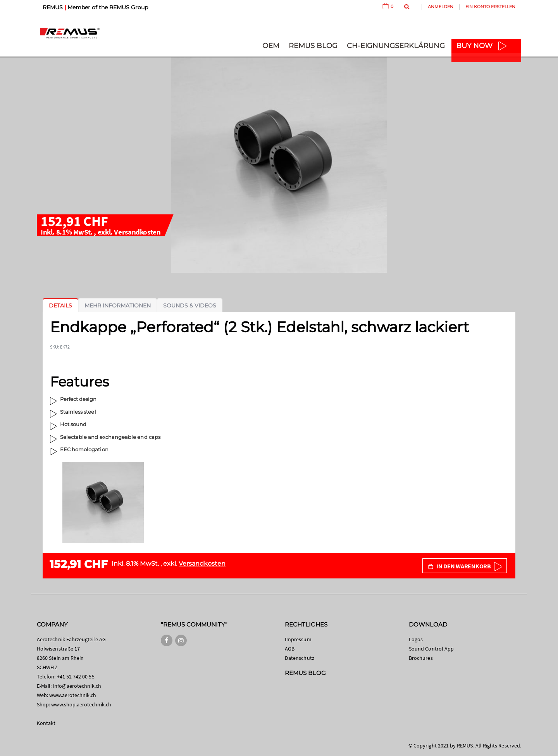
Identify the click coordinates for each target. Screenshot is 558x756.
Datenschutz (300, 658)
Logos (416, 639)
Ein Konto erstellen (490, 7)
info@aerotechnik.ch (77, 686)
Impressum (298, 639)
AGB (290, 649)
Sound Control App (431, 649)
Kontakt (46, 723)
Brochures (421, 658)
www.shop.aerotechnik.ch (81, 704)
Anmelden (441, 7)
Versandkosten (137, 232)
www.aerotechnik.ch (73, 695)
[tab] (60, 306)
